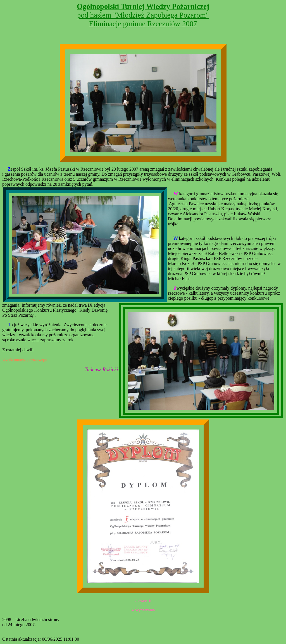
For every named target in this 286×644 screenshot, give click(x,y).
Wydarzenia (143, 610)
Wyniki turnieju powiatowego (24, 360)
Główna (143, 601)
